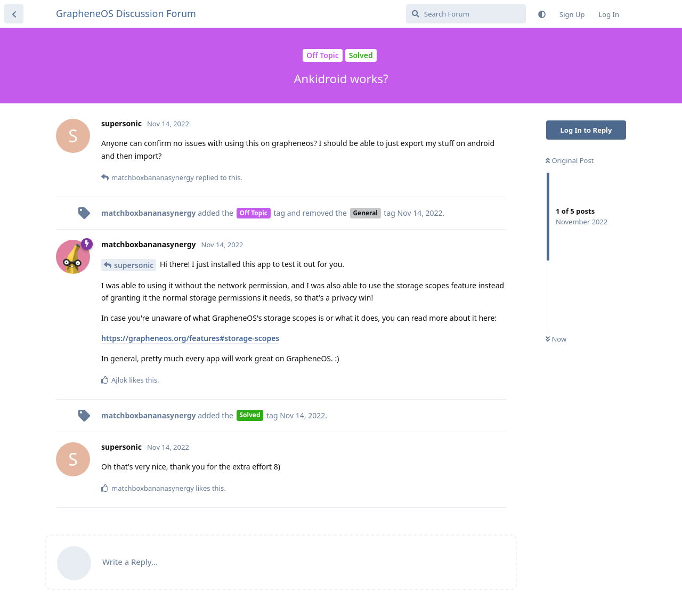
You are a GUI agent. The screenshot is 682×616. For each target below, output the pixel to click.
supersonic (134, 265)
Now (556, 339)
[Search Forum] (466, 14)
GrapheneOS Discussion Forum (126, 13)
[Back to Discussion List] (14, 14)
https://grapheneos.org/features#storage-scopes (190, 338)
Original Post (570, 160)
